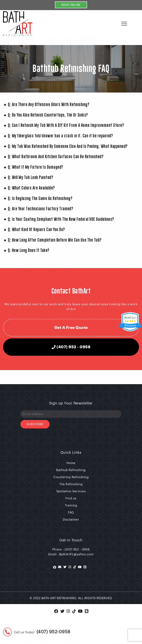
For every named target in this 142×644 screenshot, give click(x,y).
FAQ (71, 513)
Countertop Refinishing (71, 477)
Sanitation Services (71, 491)
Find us (71, 498)
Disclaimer (71, 520)
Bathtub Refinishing (71, 470)
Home (71, 463)
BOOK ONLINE (71, 5)
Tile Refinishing (71, 484)
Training (71, 506)
